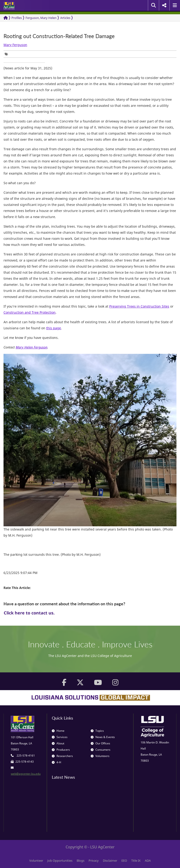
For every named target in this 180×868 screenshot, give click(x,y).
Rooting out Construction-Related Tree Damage (59, 36)
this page (54, 328)
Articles (65, 18)
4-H (56, 762)
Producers (61, 750)
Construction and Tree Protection (30, 312)
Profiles (17, 18)
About (58, 743)
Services (60, 737)
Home (58, 731)
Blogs (81, 861)
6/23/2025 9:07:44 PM (21, 573)
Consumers (101, 750)
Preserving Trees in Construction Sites (139, 306)
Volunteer (36, 861)
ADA (148, 861)
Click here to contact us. (29, 613)
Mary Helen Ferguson (32, 347)
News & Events (103, 737)
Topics (97, 731)
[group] (7, 54)
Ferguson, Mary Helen (41, 18)
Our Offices (100, 743)
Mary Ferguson (15, 45)
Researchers (62, 756)
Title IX (136, 861)
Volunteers (100, 756)
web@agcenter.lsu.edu (26, 774)
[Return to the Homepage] (6, 18)
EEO (124, 861)
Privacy (94, 861)
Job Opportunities (60, 861)
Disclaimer (110, 861)
